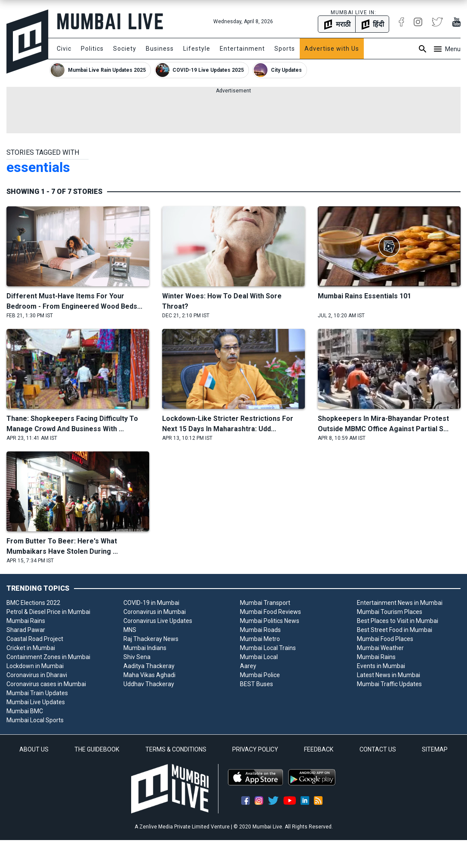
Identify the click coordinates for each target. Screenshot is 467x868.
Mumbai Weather (380, 648)
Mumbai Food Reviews (270, 612)
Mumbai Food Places (385, 639)
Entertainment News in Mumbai (400, 603)
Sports (285, 49)
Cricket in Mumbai (31, 648)
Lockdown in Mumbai (35, 666)
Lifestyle (197, 49)
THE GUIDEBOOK (97, 749)
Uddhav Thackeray (149, 684)
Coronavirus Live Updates (158, 621)
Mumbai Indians (145, 648)
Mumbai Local (259, 657)
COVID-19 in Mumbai (151, 603)
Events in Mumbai (381, 666)
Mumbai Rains (26, 621)
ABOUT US (34, 749)
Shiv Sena (137, 657)
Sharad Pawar (26, 630)
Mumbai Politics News (270, 621)
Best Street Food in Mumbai (395, 630)
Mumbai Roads (260, 630)
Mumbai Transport (265, 603)
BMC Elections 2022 (33, 603)
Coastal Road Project (35, 639)
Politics (92, 49)
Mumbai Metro (260, 639)
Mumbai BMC (25, 711)
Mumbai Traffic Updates (389, 684)
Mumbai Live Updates (36, 702)
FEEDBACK (319, 749)
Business (160, 49)
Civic (64, 49)
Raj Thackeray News (151, 639)
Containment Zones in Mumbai (48, 657)
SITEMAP (435, 749)
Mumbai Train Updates (37, 693)
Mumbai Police (260, 675)
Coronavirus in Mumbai (155, 612)
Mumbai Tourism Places (390, 612)
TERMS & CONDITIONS (176, 749)
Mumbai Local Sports (35, 720)
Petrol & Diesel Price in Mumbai (48, 612)
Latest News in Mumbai (389, 675)
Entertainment (242, 49)
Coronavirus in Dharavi (37, 675)
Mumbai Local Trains (268, 648)
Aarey (248, 666)
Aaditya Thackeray (149, 666)
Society (125, 49)
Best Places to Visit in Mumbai (398, 621)
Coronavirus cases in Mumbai (46, 684)
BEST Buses (257, 684)
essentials (38, 167)
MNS (130, 630)
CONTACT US (378, 749)
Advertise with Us (332, 49)
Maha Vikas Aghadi (149, 675)
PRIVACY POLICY (255, 749)
